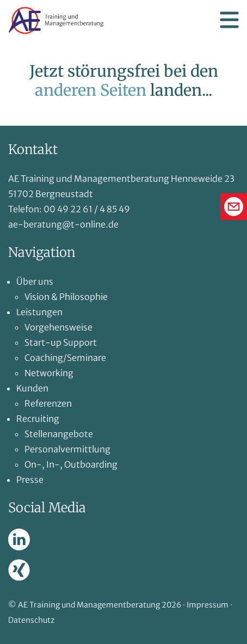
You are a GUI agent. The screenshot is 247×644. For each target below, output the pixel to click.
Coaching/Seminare (65, 358)
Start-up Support (61, 342)
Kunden (32, 388)
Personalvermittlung (67, 449)
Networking (49, 373)
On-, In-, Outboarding (71, 464)
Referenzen (48, 403)
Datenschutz (31, 620)
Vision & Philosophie (66, 297)
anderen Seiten (91, 90)
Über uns (35, 281)
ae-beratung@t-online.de (63, 224)
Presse (30, 480)
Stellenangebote (59, 434)
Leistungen (39, 312)
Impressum (208, 605)
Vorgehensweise (58, 327)
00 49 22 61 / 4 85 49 (87, 209)
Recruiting (38, 419)
